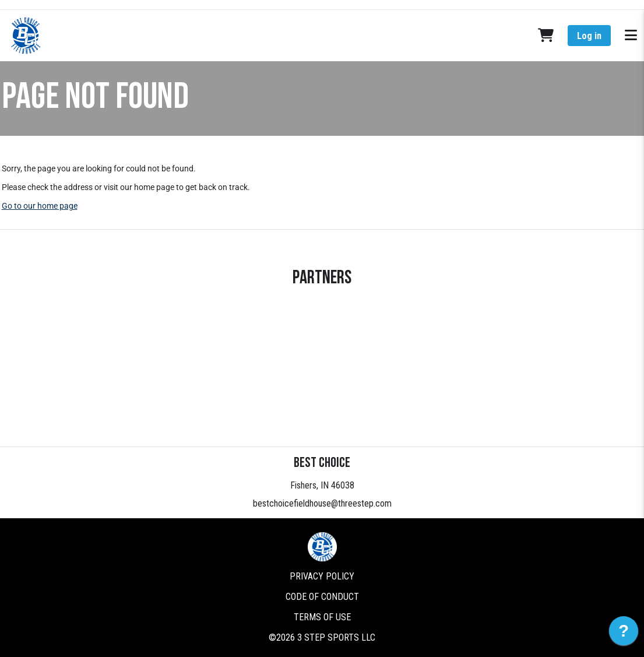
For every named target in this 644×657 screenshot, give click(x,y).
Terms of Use (322, 617)
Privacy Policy (322, 576)
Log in (589, 36)
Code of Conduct (322, 597)
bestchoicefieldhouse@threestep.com (322, 503)
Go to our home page (40, 206)
